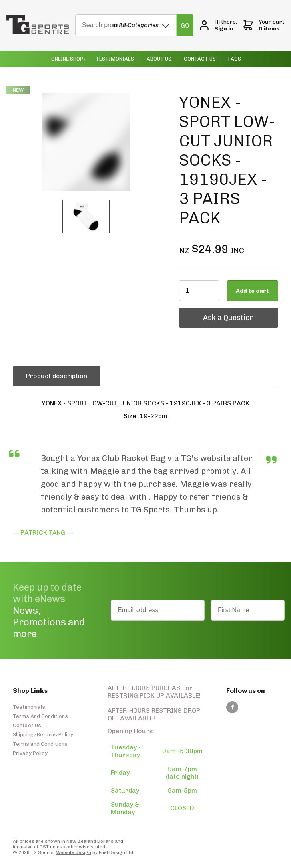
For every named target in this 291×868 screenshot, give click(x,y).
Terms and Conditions (40, 744)
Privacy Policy (30, 753)
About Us (159, 59)
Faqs (235, 59)
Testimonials (115, 59)
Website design (74, 852)
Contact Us (200, 59)
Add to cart (252, 291)
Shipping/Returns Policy (43, 735)
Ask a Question (204, 312)
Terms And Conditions (40, 716)
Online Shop (67, 59)
